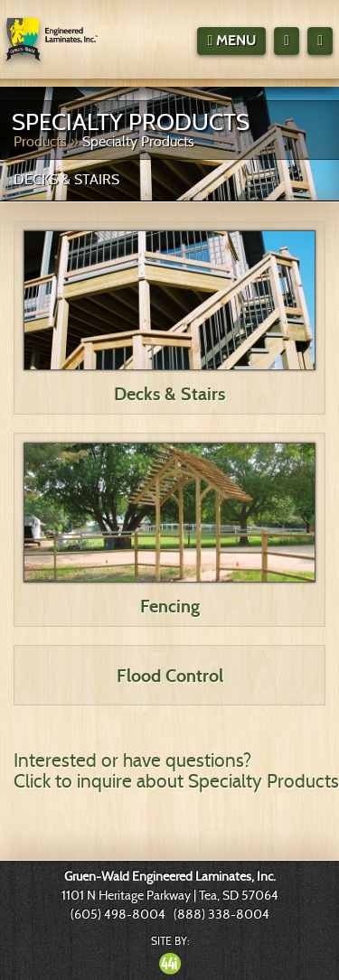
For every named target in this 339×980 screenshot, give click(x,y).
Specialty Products (138, 141)
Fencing (170, 606)
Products (40, 141)
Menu (231, 40)
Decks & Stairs (169, 394)
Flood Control (170, 676)
